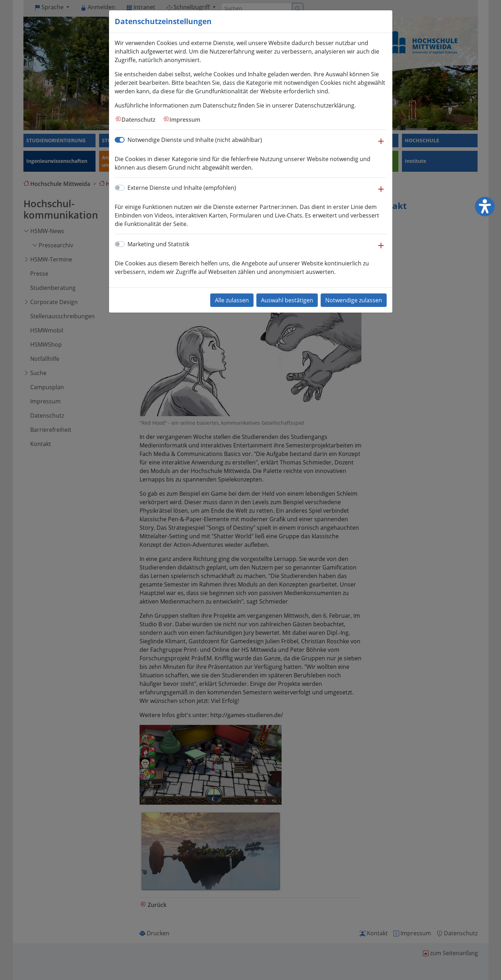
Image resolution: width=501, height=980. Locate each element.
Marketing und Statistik (158, 244)
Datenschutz (138, 120)
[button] (381, 145)
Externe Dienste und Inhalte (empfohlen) (182, 188)
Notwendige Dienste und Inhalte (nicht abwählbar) (195, 140)
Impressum (185, 120)
